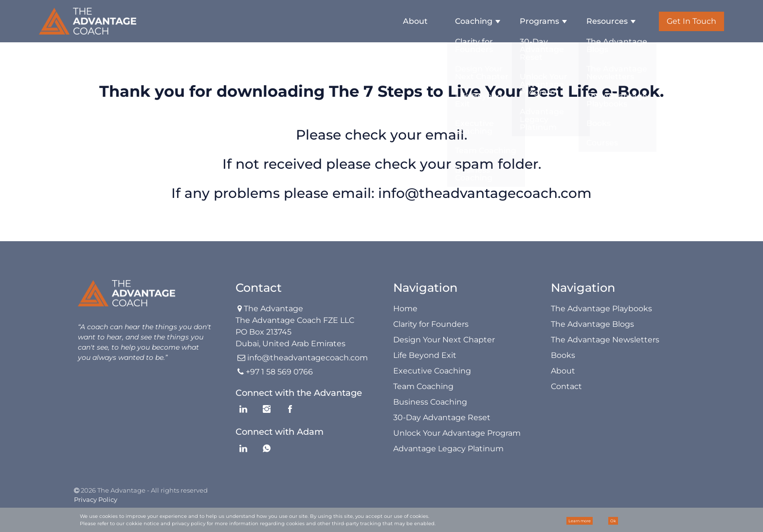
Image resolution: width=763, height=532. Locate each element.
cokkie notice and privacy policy (166, 523)
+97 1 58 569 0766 (279, 372)
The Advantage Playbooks (601, 309)
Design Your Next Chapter (444, 340)
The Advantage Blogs (592, 324)
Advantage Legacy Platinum (448, 449)
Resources (607, 21)
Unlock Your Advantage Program (457, 433)
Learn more (580, 521)
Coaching (474, 21)
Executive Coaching (432, 371)
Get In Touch (691, 21)
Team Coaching (423, 386)
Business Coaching (430, 402)
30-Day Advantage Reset (442, 417)
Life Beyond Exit (425, 355)
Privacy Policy (96, 499)
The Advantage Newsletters (605, 340)
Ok (613, 521)
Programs (539, 21)
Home (405, 309)
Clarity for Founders (431, 324)
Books (563, 355)
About (415, 21)
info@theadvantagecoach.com (485, 193)
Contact (566, 386)
